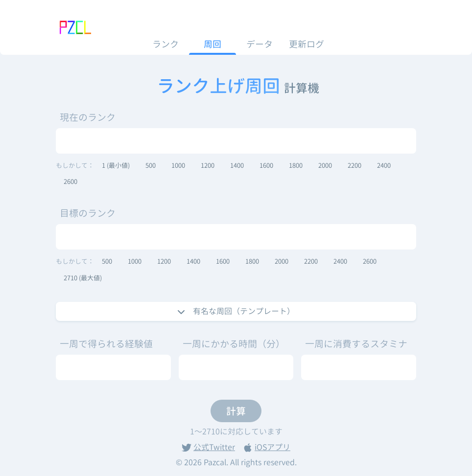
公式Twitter (208, 447)
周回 (212, 44)
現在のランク (88, 117)
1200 (208, 165)
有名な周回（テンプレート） (236, 311)
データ (260, 44)
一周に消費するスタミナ (356, 344)
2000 (325, 165)
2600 (71, 181)
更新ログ (307, 44)
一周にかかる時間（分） (234, 344)
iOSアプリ (267, 447)
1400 (237, 165)
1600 (266, 165)
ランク (165, 44)
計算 (236, 411)
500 (151, 165)
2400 (384, 165)
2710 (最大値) (83, 278)
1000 (178, 165)
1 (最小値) (116, 165)
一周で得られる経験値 (106, 344)
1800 (296, 165)
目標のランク (88, 213)
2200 (354, 165)
